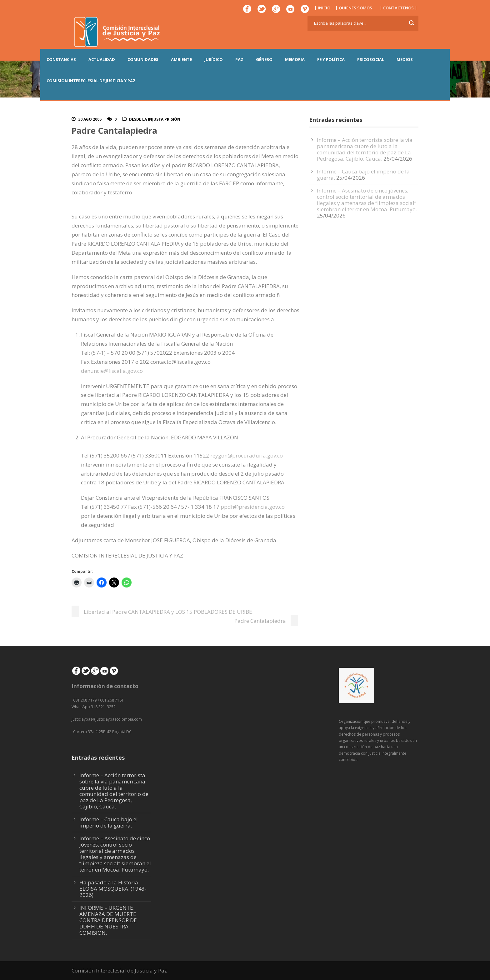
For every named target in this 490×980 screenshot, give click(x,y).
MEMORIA (295, 59)
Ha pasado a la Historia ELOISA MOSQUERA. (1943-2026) (113, 889)
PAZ (239, 59)
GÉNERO (264, 59)
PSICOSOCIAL (371, 59)
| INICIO (322, 8)
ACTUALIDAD (102, 59)
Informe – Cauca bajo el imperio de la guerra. (109, 822)
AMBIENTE (181, 59)
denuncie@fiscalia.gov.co (112, 371)
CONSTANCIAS (61, 59)
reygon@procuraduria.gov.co (247, 455)
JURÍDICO (214, 59)
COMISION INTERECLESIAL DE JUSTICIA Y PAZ (91, 81)
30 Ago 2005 (90, 119)
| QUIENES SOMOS (354, 8)
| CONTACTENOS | (398, 8)
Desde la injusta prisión (155, 119)
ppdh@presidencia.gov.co (253, 507)
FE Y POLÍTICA (331, 59)
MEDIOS (405, 59)
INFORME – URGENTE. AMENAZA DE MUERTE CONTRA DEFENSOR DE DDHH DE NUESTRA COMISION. (108, 920)
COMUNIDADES (143, 59)
